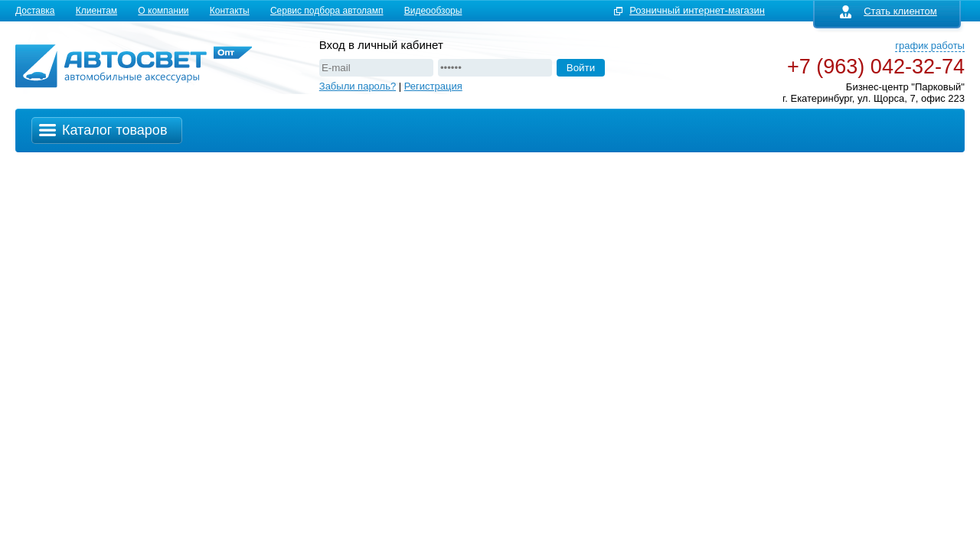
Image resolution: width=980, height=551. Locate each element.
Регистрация (433, 86)
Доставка (35, 11)
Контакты (230, 11)
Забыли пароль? (358, 86)
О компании (163, 11)
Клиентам (96, 11)
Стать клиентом (889, 11)
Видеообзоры (433, 11)
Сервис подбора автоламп (327, 11)
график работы (930, 46)
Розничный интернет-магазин (697, 10)
